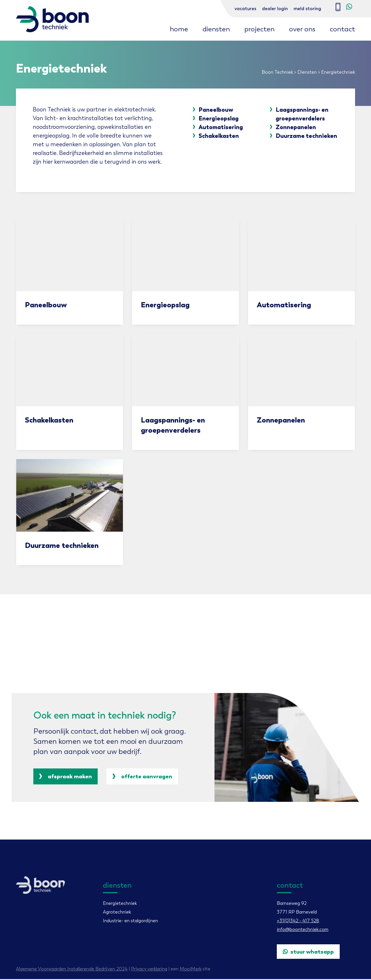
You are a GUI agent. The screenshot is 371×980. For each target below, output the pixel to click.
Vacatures (245, 9)
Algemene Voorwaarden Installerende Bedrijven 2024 (72, 970)
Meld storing (307, 9)
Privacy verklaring (149, 970)
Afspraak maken (66, 777)
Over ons (302, 29)
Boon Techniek (277, 72)
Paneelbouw (216, 110)
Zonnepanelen (295, 128)
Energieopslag (219, 119)
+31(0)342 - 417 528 (298, 922)
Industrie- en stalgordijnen (130, 922)
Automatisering (221, 128)
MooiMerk (191, 970)
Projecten (259, 29)
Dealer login (275, 9)
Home (179, 29)
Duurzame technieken (306, 136)
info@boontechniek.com (303, 930)
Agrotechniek (117, 913)
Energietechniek (120, 904)
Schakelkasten (219, 136)
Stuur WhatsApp (309, 952)
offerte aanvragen (144, 777)
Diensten (216, 29)
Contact (342, 29)
